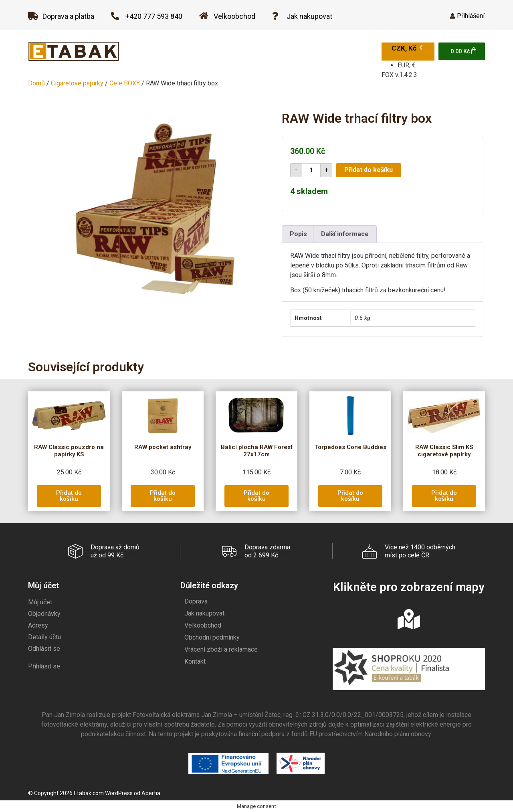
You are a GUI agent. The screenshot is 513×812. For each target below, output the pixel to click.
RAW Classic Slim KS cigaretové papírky (444, 451)
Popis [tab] (298, 234)
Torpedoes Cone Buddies (350, 447)
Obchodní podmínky (212, 637)
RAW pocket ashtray (163, 447)
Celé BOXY (125, 83)
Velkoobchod (203, 625)
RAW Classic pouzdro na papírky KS (69, 451)
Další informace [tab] (345, 234)
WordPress (119, 793)
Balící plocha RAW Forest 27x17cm (257, 451)
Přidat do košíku (369, 170)
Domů (36, 83)
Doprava (196, 601)
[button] (69, 496)
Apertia (151, 793)
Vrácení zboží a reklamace (221, 649)
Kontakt (195, 661)
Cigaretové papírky (77, 83)
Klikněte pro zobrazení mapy (409, 587)
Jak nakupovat (204, 613)
